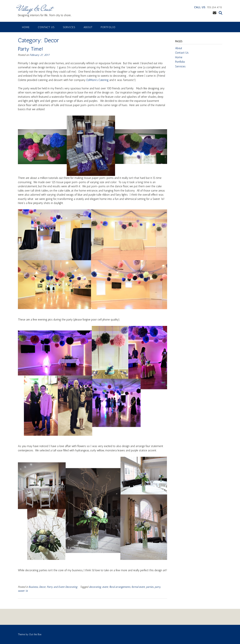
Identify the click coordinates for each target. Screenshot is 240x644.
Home (26, 27)
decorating (95, 587)
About (88, 27)
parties (150, 587)
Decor (42, 587)
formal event (138, 587)
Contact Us (46, 27)
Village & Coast (35, 9)
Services (69, 27)
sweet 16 (23, 591)
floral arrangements (120, 587)
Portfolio (108, 27)
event (105, 587)
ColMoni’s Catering (97, 80)
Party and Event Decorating (62, 587)
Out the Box (35, 634)
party (158, 587)
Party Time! (30, 49)
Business (33, 587)
